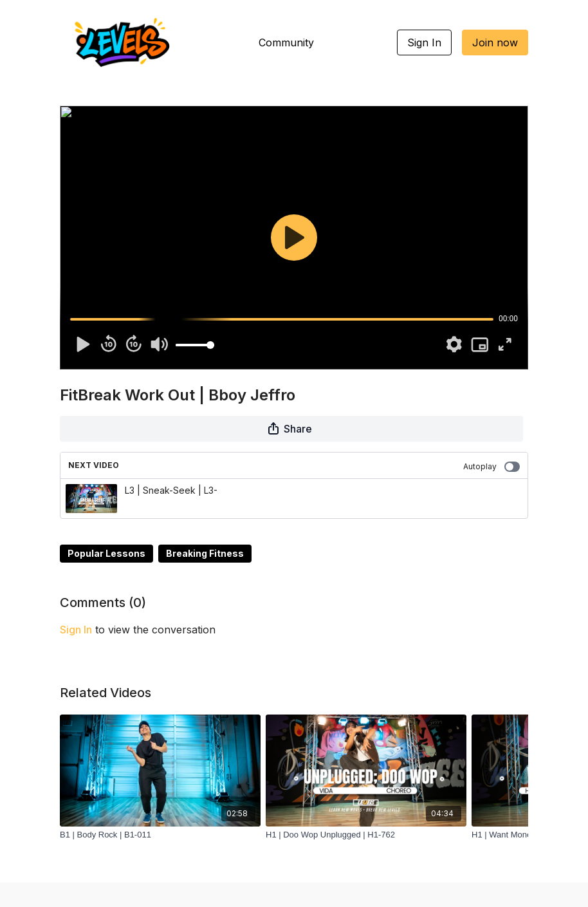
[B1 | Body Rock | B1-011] (160, 835)
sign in (76, 630)
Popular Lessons (106, 553)
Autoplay (492, 467)
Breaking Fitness (205, 553)
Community (286, 42)
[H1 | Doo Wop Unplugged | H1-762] (366, 835)
